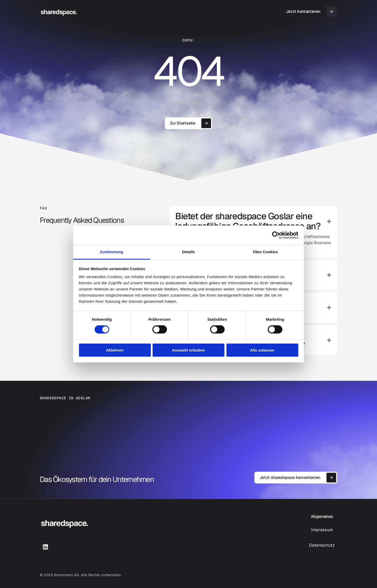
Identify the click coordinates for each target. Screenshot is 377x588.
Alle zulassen (262, 350)
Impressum (322, 530)
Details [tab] (188, 252)
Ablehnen (115, 350)
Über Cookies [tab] (265, 252)
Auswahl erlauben (188, 350)
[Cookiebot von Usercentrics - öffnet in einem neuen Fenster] (276, 235)
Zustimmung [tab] (112, 252)
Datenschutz (322, 545)
